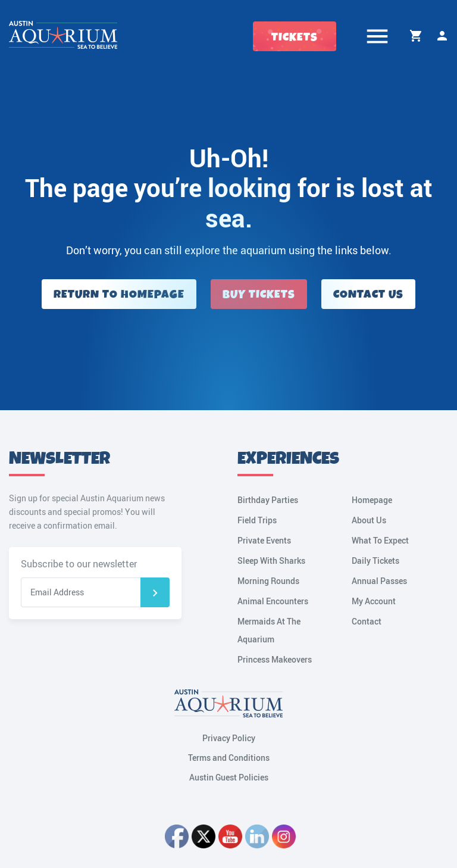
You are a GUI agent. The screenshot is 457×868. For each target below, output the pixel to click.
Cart (416, 36)
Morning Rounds (268, 581)
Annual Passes (379, 581)
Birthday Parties (268, 500)
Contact (367, 621)
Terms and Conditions (229, 758)
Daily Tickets (375, 561)
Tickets (295, 37)
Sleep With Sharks (271, 561)
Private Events (264, 540)
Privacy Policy (229, 738)
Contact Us (368, 294)
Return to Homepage (119, 294)
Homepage (372, 500)
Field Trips (257, 520)
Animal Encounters (273, 601)
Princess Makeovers (275, 659)
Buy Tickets (259, 294)
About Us (369, 520)
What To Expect (380, 540)
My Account (442, 36)
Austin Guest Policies (229, 777)
